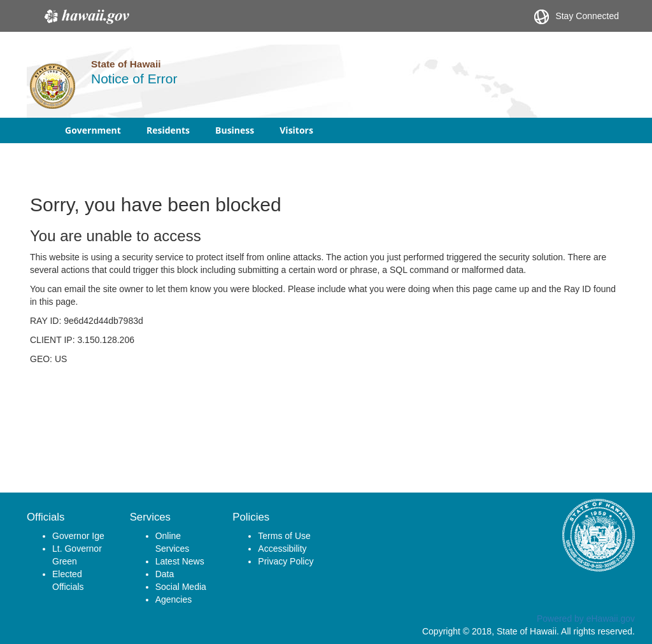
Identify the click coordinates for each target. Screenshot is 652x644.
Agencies (174, 599)
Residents (168, 130)
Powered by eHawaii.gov (586, 619)
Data (165, 574)
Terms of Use (284, 536)
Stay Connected (577, 17)
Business (235, 130)
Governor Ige (78, 536)
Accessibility (282, 549)
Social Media (181, 587)
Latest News (180, 561)
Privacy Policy (286, 561)
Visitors (296, 130)
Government (93, 130)
